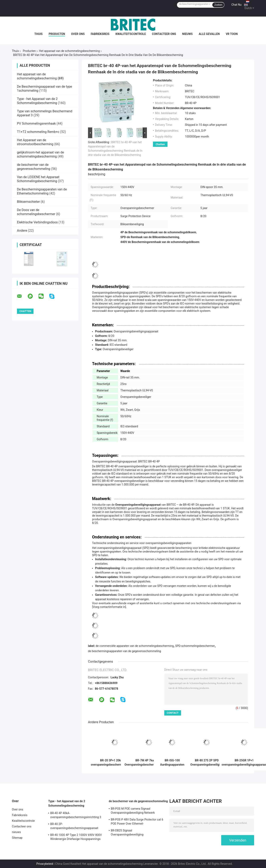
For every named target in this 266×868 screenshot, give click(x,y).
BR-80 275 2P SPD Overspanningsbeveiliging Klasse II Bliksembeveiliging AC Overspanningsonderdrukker (207, 763)
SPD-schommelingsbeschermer (195, 646)
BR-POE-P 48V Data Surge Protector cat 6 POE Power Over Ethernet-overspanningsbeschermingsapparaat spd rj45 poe (137, 822)
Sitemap (17, 838)
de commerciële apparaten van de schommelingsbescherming (135, 646)
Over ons (78, 34)
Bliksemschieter (28, 202)
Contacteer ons (164, 34)
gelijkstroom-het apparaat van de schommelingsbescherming (40, 154)
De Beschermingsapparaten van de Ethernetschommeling (42, 191)
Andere (22, 231)
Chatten (160, 144)
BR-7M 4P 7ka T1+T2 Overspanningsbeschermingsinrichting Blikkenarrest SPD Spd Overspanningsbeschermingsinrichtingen (149, 763)
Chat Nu (236, 5)
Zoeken (218, 5)
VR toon (232, 34)
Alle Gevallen (209, 34)
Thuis (38, 34)
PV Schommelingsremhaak (36, 123)
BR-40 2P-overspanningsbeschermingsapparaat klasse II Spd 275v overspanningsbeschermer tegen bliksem (76, 827)
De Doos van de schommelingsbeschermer (36, 212)
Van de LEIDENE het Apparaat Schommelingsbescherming (38, 179)
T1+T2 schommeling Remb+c (38, 132)
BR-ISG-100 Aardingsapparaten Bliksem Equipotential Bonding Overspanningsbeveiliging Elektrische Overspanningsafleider (172, 763)
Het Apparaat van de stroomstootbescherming (35, 142)
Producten (57, 34)
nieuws (187, 34)
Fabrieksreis (100, 34)
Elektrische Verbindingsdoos (37, 222)
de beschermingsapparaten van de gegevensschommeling (125, 651)
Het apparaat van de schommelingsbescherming (69, 51)
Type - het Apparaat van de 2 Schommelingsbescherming (37, 101)
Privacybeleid (45, 864)
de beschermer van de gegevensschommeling (34, 167)
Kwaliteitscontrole (131, 34)
